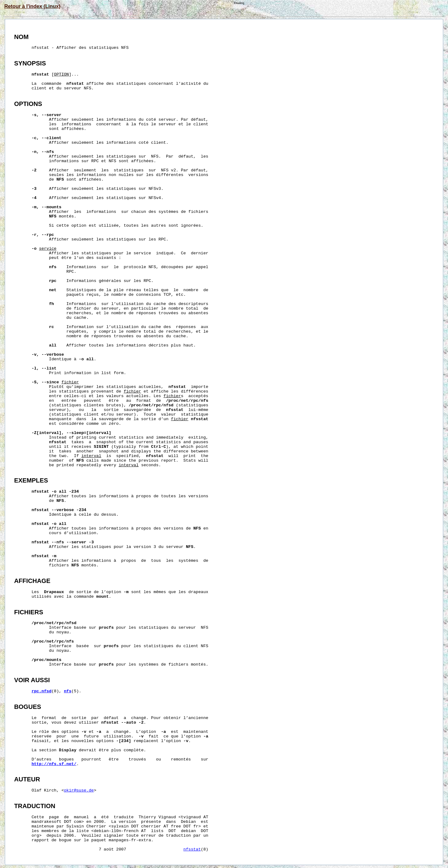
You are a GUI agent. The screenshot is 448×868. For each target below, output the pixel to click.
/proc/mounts (47, 660)
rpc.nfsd (42, 691)
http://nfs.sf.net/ (54, 764)
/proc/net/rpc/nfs (187, 401)
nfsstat (192, 849)
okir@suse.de (79, 790)
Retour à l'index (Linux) (32, 6)
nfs (68, 691)
